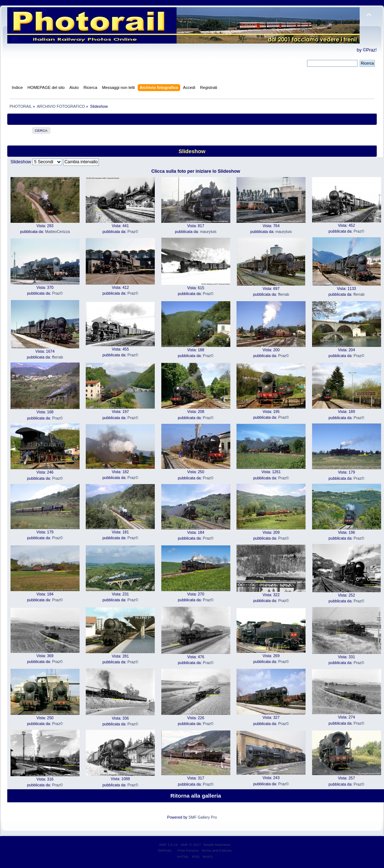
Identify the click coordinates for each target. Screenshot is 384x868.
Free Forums (188, 850)
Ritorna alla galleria (196, 796)
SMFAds (165, 850)
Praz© (133, 232)
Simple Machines (217, 845)
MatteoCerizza (57, 232)
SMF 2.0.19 (168, 845)
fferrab (283, 294)
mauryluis (208, 232)
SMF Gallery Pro (203, 817)
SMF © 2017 (191, 845)
